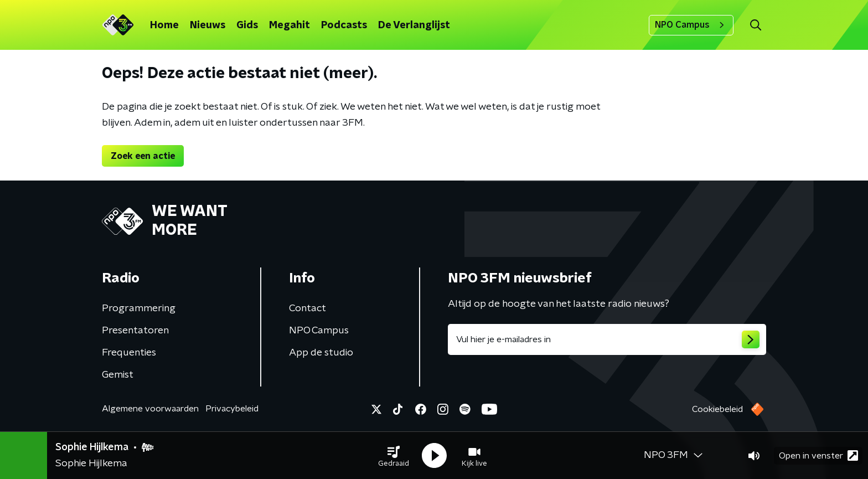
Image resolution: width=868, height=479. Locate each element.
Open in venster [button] (818, 455)
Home (164, 25)
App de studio (321, 353)
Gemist (118, 375)
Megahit (290, 25)
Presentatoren (135, 331)
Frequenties (129, 353)
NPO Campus (691, 25)
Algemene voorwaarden (150, 409)
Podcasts (344, 25)
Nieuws (208, 25)
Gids (247, 25)
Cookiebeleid (717, 409)
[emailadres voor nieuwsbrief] (607, 339)
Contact (308, 308)
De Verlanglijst (414, 25)
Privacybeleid (232, 409)
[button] (394, 456)
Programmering (139, 308)
